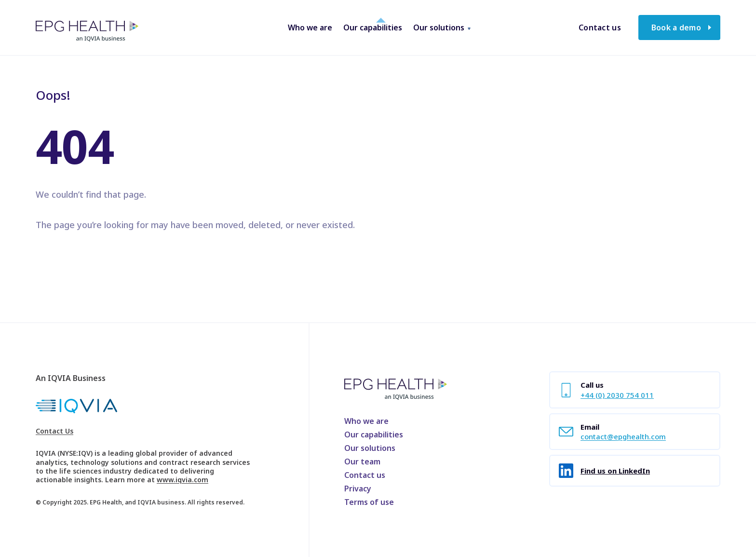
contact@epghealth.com (623, 436)
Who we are (366, 421)
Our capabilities (374, 435)
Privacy (358, 489)
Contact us (600, 27)
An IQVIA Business (71, 378)
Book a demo (676, 27)
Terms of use (369, 502)
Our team (362, 462)
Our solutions (370, 448)
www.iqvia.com (182, 480)
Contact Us (54, 431)
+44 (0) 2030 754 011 (617, 395)
